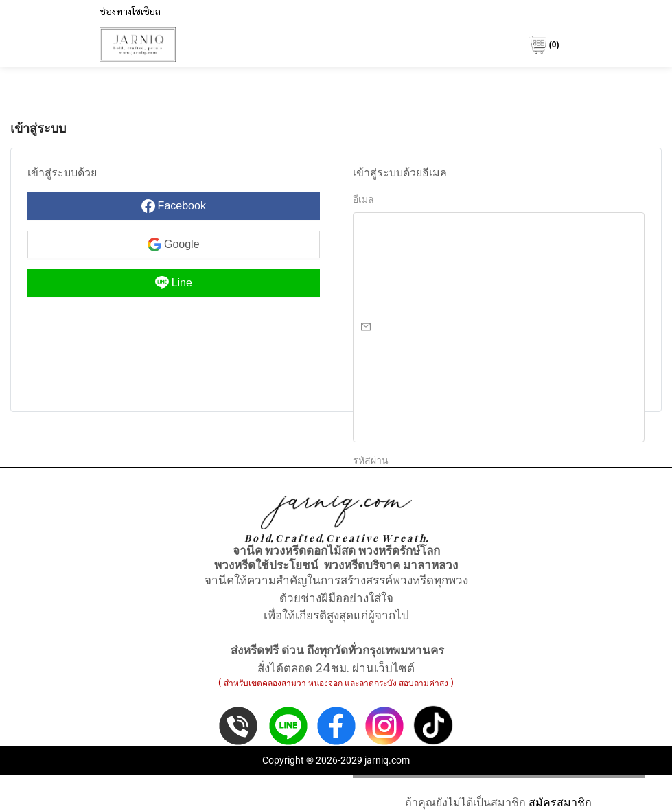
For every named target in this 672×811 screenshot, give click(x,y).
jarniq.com (387, 760)
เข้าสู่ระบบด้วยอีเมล (400, 173)
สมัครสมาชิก (560, 802)
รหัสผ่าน (371, 460)
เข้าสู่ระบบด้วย (62, 173)
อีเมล (363, 199)
